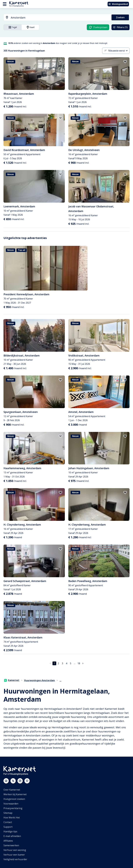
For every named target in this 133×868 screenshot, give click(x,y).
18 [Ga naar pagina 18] (79, 663)
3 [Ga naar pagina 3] (62, 663)
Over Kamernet (12, 790)
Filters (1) (120, 27)
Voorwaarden (11, 804)
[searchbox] (60, 18)
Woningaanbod (118, 4)
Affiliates (8, 841)
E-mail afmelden (12, 836)
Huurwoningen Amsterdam (39, 680)
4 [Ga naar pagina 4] (66, 663)
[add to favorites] (60, 62)
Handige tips (10, 831)
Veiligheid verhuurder (15, 859)
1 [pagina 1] (54, 663)
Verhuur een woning (15, 850)
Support (8, 827)
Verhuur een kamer (14, 855)
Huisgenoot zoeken (14, 799)
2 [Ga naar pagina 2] (58, 663)
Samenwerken (11, 845)
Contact (8, 822)
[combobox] (56, 18)
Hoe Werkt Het (12, 818)
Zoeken (120, 17)
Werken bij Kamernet (15, 794)
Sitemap (8, 813)
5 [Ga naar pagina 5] (71, 663)
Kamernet (12, 680)
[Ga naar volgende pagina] (83, 663)
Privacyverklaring (13, 808)
